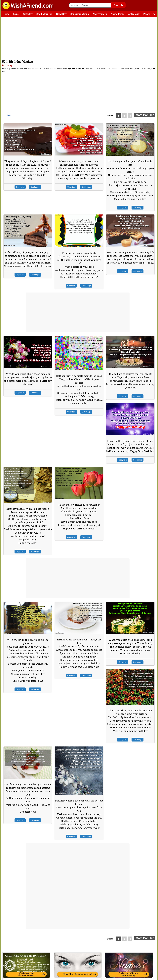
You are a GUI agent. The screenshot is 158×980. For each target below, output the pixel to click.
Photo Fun (149, 14)
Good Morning (44, 14)
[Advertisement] (80, 38)
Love (16, 14)
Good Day (61, 14)
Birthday (27, 14)
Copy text (20, 187)
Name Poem (118, 14)
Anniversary (100, 14)
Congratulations (79, 14)
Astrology (134, 14)
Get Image (35, 187)
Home (6, 14)
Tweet (9, 115)
